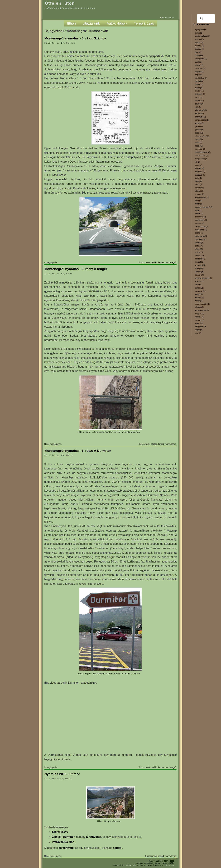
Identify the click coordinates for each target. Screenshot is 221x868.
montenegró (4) (201, 220)
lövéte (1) (199, 204)
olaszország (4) (201, 236)
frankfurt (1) (200, 123)
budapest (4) (200, 68)
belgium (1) (199, 49)
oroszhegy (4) (200, 239)
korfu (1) (198, 178)
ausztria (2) (199, 46)
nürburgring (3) (201, 230)
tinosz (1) (199, 301)
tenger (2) (199, 294)
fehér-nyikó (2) (201, 110)
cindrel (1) (199, 84)
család (154, 262)
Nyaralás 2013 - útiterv (62, 774)
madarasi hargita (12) (203, 207)
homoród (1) (200, 149)
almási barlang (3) (202, 36)
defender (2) (200, 94)
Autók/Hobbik (117, 23)
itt (140, 837)
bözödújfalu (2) (201, 78)
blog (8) (198, 52)
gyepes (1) (199, 130)
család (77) (199, 91)
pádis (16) (199, 246)
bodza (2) (199, 55)
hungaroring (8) (201, 159)
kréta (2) (198, 181)
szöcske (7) (199, 281)
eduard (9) (199, 104)
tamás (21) (199, 288)
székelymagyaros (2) (203, 278)
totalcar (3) (199, 307)
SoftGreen (169, 865)
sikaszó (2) (199, 255)
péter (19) (199, 249)
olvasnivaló (66, 848)
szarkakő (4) (200, 259)
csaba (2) (199, 88)
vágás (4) (199, 330)
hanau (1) (199, 139)
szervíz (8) (199, 272)
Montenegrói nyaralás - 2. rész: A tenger (76, 269)
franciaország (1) (202, 120)
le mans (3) (199, 194)
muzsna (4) (199, 223)
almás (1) (199, 33)
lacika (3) (198, 185)
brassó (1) (199, 65)
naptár (117, 848)
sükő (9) (198, 285)
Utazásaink (91, 23)
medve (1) (199, 213)
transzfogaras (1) (202, 310)
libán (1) (198, 201)
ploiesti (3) (199, 243)
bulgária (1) (199, 72)
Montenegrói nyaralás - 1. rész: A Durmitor (78, 451)
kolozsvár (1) (200, 175)
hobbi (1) (198, 143)
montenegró (170, 262)
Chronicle (131, 865)
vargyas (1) (199, 314)
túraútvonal (93, 837)
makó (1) (198, 210)
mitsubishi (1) (200, 217)
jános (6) (198, 165)
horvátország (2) (201, 156)
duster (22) (199, 100)
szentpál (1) (200, 268)
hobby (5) (199, 146)
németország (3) (201, 226)
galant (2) (199, 126)
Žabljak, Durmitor (63, 837)
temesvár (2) (200, 291)
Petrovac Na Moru (64, 842)
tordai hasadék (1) (202, 304)
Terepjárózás (144, 23)
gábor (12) (199, 133)
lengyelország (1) (202, 197)
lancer (161, 262)
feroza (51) (199, 113)
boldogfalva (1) (201, 59)
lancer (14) (199, 188)
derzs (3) (198, 97)
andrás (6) (199, 43)
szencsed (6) (200, 265)
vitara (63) (199, 323)
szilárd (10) (199, 275)
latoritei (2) (199, 191)
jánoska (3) (199, 168)
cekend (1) (199, 81)
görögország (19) (202, 136)
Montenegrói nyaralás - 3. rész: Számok (75, 38)
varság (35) (199, 317)
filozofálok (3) (200, 117)
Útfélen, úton (60, 3)
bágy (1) (198, 75)
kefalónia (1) (200, 172)
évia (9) (198, 333)
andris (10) (199, 39)
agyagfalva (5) (201, 30)
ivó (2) (197, 162)
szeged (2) (199, 262)
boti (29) (198, 62)
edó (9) (198, 107)
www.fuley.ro (167, 18)
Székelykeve (60, 832)
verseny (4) (199, 320)
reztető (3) (199, 252)
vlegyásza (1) (200, 326)
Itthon (71, 23)
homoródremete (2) (203, 152)
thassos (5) (199, 297)
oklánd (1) (199, 233)
